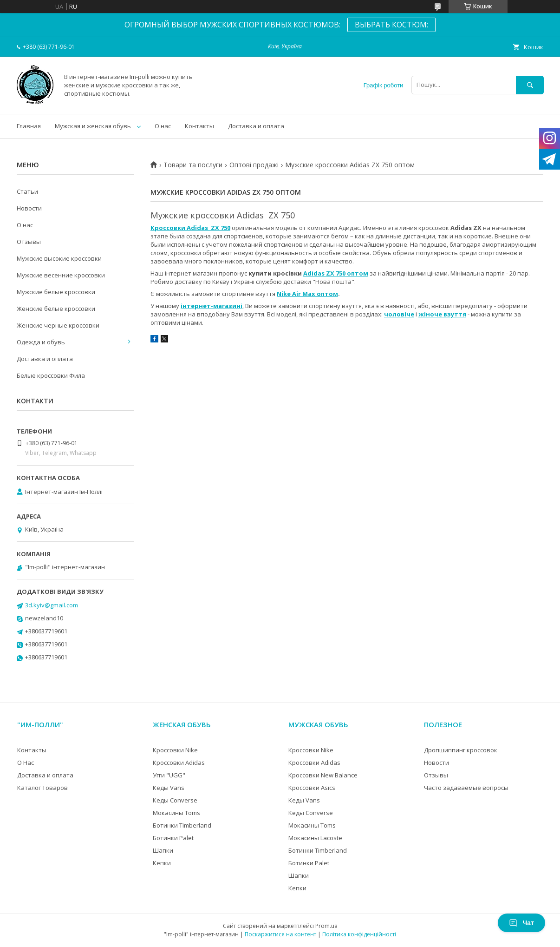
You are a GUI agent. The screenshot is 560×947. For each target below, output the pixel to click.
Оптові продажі (254, 165)
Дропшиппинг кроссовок (461, 750)
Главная (29, 126)
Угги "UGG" (169, 775)
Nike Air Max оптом (307, 294)
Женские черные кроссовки (58, 325)
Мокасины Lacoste (315, 838)
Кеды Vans (169, 788)
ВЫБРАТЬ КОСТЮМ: (391, 25)
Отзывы (29, 242)
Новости (29, 208)
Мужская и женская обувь (93, 126)
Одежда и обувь (41, 342)
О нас (163, 126)
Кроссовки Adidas (179, 763)
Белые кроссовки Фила (51, 375)
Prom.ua (326, 926)
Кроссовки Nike (175, 750)
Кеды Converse (175, 800)
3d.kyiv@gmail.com (52, 605)
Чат (521, 923)
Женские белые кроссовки (56, 309)
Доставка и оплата (256, 126)
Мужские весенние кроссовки (61, 275)
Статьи (27, 191)
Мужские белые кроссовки (56, 292)
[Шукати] (530, 85)
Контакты (199, 126)
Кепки (162, 863)
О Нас (26, 763)
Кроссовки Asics (312, 788)
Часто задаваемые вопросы (466, 788)
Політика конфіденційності (359, 934)
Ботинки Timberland (182, 825)
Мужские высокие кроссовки (59, 258)
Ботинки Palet (173, 838)
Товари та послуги (193, 165)
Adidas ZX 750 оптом (336, 273)
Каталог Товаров (42, 788)
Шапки (163, 850)
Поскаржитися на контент (280, 934)
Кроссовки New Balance (323, 775)
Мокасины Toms (176, 813)
